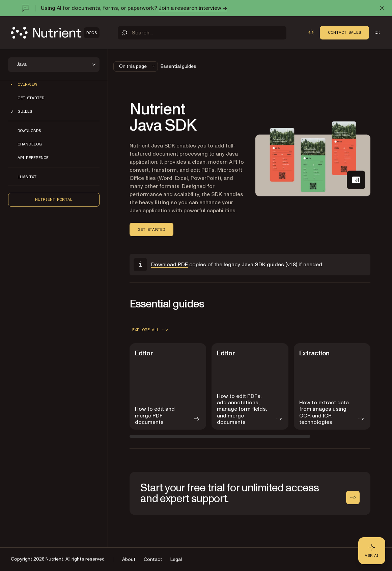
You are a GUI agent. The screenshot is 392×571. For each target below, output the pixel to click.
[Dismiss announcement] (382, 8)
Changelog (30, 144)
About (129, 559)
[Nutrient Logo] (55, 33)
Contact (153, 559)
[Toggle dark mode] (311, 32)
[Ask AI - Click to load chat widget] (372, 551)
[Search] (202, 33)
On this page (138, 66)
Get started (31, 98)
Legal (176, 559)
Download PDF (170, 265)
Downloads (29, 131)
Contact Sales (344, 32)
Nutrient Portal (54, 199)
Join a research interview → (193, 8)
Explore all (151, 330)
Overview (27, 84)
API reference (33, 158)
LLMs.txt (27, 177)
